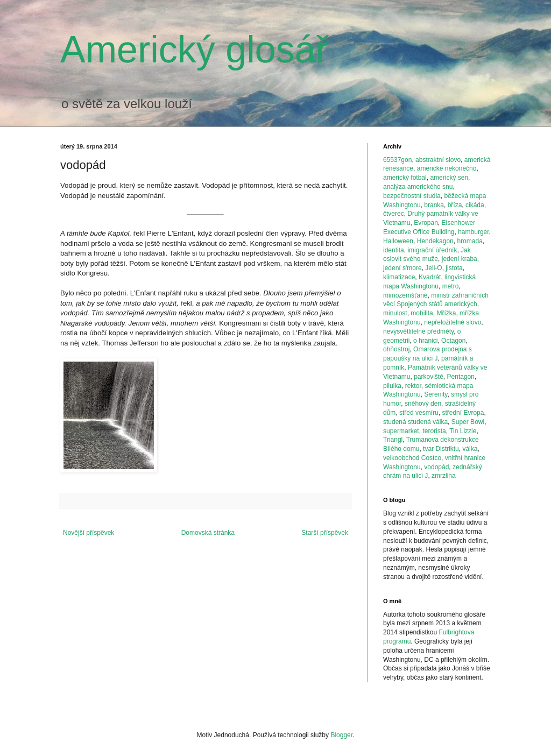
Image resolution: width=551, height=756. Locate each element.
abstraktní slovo (438, 160)
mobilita (422, 313)
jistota (454, 268)
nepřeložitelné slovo (453, 322)
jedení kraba (460, 259)
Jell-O (433, 268)
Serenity (436, 394)
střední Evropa (463, 413)
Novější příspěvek (89, 533)
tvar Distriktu (441, 449)
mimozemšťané (405, 295)
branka (434, 205)
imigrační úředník (432, 250)
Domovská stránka (208, 533)
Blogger (341, 735)
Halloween (398, 241)
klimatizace (399, 277)
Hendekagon (435, 241)
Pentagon (461, 377)
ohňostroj (396, 349)
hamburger (473, 232)
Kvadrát (430, 277)
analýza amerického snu (418, 187)
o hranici (425, 341)
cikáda (475, 205)
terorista (434, 431)
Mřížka (446, 313)
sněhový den (423, 404)
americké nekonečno (447, 168)
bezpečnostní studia (412, 196)
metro (451, 286)
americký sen (449, 178)
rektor (413, 386)
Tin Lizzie (463, 431)
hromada (469, 241)
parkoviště (429, 377)
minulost (395, 313)
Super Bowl (468, 422)
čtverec (394, 214)
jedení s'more (402, 268)
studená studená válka (415, 422)
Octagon (453, 341)
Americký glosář (194, 50)
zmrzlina (444, 476)
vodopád (436, 467)
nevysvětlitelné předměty (418, 331)
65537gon (397, 160)
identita (394, 250)
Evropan (426, 223)
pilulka (392, 386)
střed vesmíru (419, 413)
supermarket (401, 431)
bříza (455, 205)
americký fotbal (405, 178)
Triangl (393, 440)
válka (470, 449)
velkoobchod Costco (412, 458)
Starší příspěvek (325, 533)
